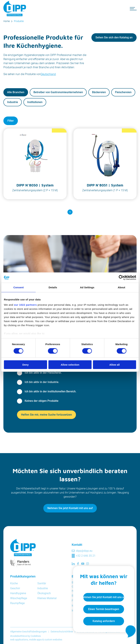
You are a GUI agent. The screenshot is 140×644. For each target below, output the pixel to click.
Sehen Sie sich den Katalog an (114, 37)
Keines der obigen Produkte (42, 401)
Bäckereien (99, 92)
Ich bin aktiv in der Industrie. (42, 382)
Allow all (114, 365)
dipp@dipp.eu (84, 551)
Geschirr (15, 588)
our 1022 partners (25, 305)
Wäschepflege (19, 598)
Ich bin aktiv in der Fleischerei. (43, 373)
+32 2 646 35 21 (86, 556)
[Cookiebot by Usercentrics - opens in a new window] (121, 277)
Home (7, 21)
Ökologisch (44, 593)
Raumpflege (17, 603)
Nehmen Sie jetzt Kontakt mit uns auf (70, 508)
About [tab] (121, 287)
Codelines (36, 636)
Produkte (19, 21)
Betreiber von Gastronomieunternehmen (58, 92)
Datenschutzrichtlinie (62, 632)
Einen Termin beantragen (104, 609)
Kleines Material (47, 598)
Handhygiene (18, 593)
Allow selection (70, 365)
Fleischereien (123, 92)
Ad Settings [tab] (87, 287)
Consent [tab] (19, 287)
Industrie (13, 102)
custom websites (53, 640)
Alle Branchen (16, 92)
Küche (14, 583)
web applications (19, 640)
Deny (26, 365)
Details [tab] (53, 287)
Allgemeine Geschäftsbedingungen (28, 632)
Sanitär (42, 583)
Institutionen (35, 102)
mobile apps (35, 640)
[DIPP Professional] (15, 9)
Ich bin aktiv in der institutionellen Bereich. (50, 391)
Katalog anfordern (104, 621)
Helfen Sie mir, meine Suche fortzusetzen (46, 415)
